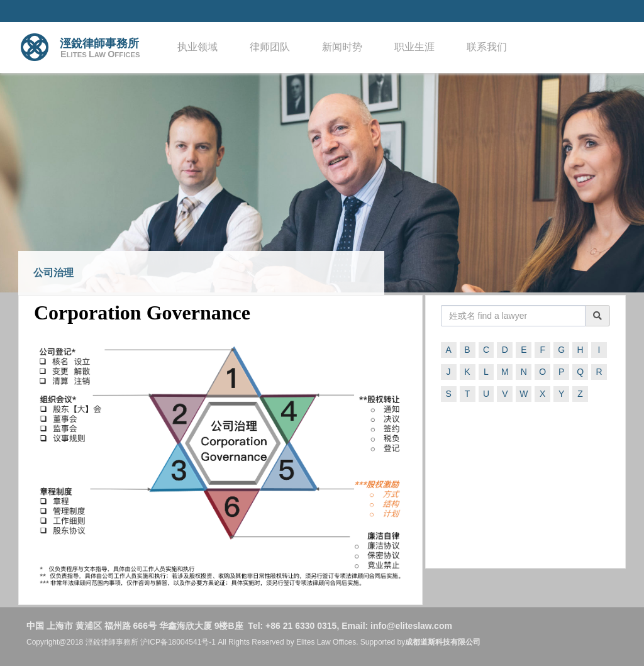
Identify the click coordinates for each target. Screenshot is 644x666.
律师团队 (270, 47)
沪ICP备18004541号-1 (178, 642)
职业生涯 (414, 47)
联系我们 (487, 47)
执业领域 (197, 47)
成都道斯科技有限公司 (443, 642)
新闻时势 (342, 47)
